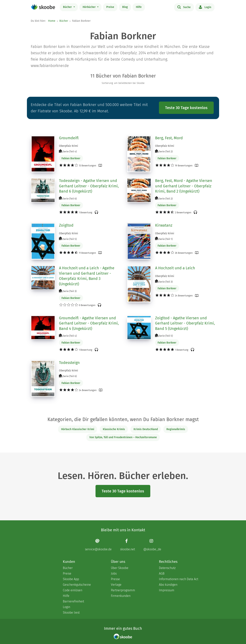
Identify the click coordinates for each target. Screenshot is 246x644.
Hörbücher (90, 7)
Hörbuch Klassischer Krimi (78, 429)
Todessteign (69, 363)
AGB (162, 574)
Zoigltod (66, 225)
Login (205, 7)
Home (52, 21)
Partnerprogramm (123, 590)
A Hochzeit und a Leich (175, 268)
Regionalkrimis (176, 429)
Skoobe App (71, 579)
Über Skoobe (120, 568)
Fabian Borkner (71, 158)
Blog (125, 7)
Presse (115, 579)
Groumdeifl (69, 138)
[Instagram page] (152, 545)
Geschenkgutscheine (77, 585)
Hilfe (139, 7)
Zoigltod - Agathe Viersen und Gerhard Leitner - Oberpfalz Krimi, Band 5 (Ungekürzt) (185, 323)
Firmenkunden (121, 596)
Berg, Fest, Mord (169, 138)
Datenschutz (167, 568)
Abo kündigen (168, 585)
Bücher (68, 7)
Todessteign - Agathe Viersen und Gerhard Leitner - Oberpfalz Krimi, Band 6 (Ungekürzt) (89, 186)
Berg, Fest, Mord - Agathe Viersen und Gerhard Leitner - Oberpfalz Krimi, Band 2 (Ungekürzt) (184, 186)
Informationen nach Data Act (179, 579)
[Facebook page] (128, 545)
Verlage (116, 585)
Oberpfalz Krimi (69, 146)
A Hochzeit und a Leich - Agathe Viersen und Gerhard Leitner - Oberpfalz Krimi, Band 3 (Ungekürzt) (87, 276)
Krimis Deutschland (146, 429)
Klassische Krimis (114, 429)
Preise (110, 7)
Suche (184, 7)
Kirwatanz (164, 225)
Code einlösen (73, 590)
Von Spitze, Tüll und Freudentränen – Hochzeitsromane (123, 437)
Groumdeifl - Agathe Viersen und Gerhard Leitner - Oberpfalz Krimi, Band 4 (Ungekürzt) (89, 323)
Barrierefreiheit (73, 601)
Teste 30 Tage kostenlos (186, 108)
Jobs (114, 574)
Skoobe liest (71, 613)
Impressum (167, 590)
